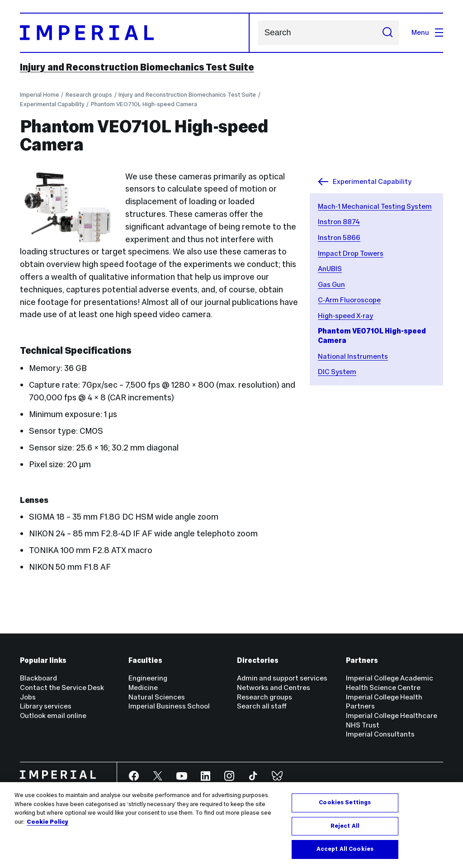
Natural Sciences (157, 697)
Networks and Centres (274, 687)
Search (258, 33)
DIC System (337, 372)
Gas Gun (331, 284)
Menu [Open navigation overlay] (427, 32)
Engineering (148, 678)
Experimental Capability (52, 104)
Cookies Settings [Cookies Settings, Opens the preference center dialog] (345, 802)
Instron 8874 (339, 222)
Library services (46, 706)
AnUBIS (330, 269)
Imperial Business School (169, 706)
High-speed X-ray (345, 316)
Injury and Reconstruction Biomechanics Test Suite (137, 67)
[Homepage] (135, 33)
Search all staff (262, 706)
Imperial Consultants (380, 734)
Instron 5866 (339, 237)
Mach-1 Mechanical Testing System (375, 206)
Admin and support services (282, 678)
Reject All (345, 826)
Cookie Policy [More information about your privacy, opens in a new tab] (47, 822)
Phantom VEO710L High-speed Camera (144, 104)
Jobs (28, 697)
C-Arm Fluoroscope (349, 300)
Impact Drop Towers (351, 253)
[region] (231, 825)
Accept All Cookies (345, 849)
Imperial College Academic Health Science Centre (390, 683)
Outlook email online (53, 716)
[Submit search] (387, 33)
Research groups (89, 95)
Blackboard (38, 678)
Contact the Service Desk (62, 687)
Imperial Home (40, 95)
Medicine (143, 687)
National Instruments (353, 356)
